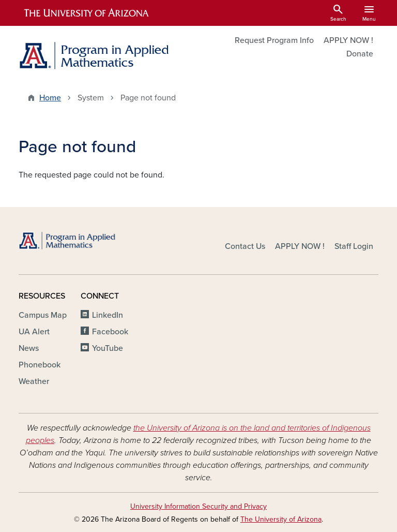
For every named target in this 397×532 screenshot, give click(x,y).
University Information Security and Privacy (198, 506)
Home (50, 98)
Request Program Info (274, 40)
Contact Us (245, 246)
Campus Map (43, 315)
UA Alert (34, 332)
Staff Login (354, 246)
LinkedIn (108, 315)
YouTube (108, 348)
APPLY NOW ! (348, 40)
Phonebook (40, 365)
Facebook (110, 332)
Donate (360, 54)
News (29, 348)
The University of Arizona (281, 519)
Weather (34, 381)
